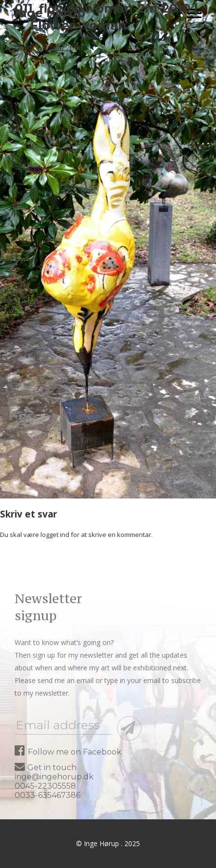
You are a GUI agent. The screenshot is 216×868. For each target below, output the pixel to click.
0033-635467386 (48, 795)
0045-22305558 (45, 786)
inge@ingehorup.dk (54, 777)
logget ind (55, 535)
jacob (24, 48)
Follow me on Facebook (68, 752)
